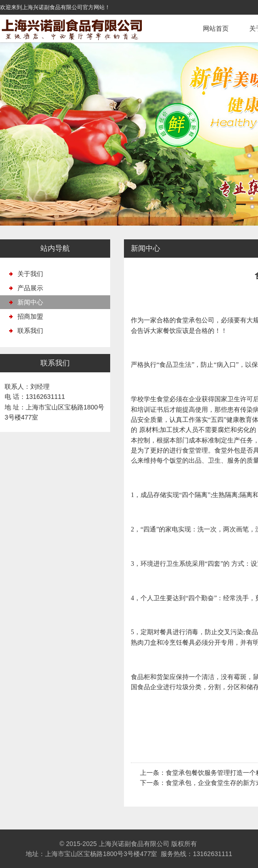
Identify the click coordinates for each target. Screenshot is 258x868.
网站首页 (216, 28)
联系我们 (30, 331)
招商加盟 (30, 316)
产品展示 (30, 288)
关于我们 (30, 274)
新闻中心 (30, 302)
